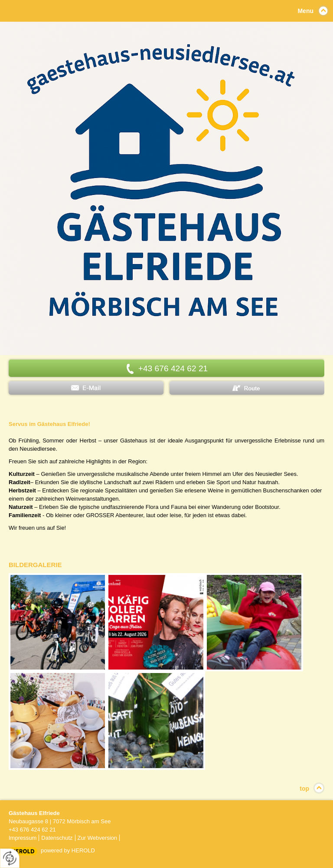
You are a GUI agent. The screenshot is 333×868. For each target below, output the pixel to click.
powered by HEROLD (68, 850)
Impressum (23, 838)
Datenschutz (57, 838)
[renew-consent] (10, 858)
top (304, 789)
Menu (305, 11)
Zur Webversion (98, 838)
